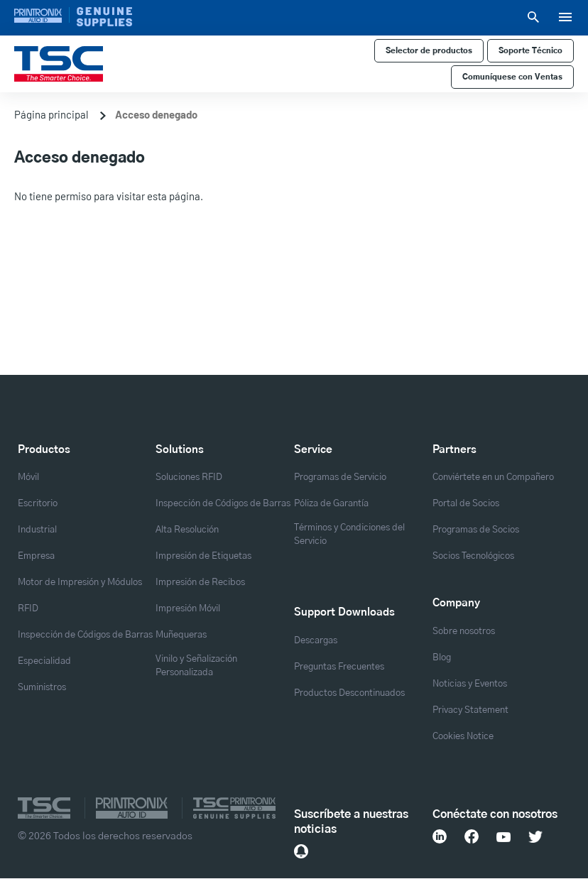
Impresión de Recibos (200, 582)
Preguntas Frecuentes (339, 667)
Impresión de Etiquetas (203, 556)
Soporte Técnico (530, 51)
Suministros (42, 687)
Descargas (316, 640)
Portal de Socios (466, 503)
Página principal (51, 114)
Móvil (28, 477)
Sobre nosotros (464, 631)
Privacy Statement (470, 710)
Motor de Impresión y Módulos (80, 582)
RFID (28, 608)
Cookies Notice (463, 736)
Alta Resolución (187, 530)
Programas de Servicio (340, 477)
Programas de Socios (476, 530)
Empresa (36, 556)
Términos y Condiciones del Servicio (349, 534)
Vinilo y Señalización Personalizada (196, 666)
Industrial (37, 530)
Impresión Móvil (188, 608)
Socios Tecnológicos (473, 556)
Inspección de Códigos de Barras (85, 635)
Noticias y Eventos (470, 684)
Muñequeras (181, 635)
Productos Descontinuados (349, 693)
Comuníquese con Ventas (512, 77)
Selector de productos (429, 51)
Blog (442, 657)
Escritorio (38, 503)
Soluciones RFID (189, 477)
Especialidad (44, 661)
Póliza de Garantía (331, 503)
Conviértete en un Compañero (493, 477)
